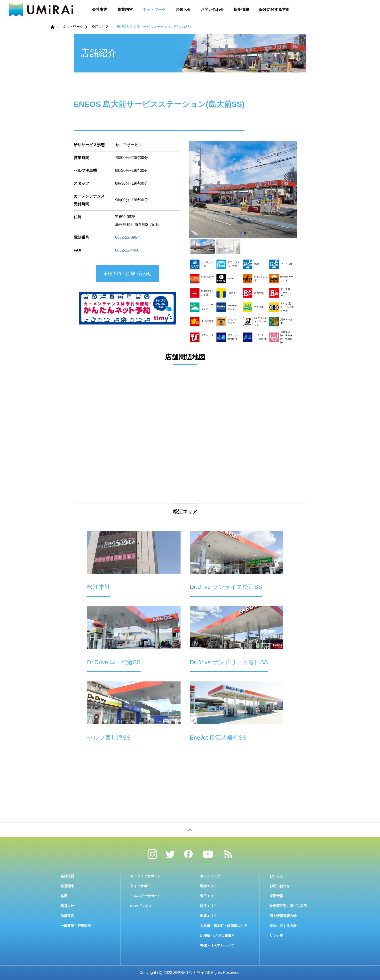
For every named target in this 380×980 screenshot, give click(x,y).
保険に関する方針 (274, 10)
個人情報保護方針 (283, 916)
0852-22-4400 (127, 250)
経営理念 (67, 886)
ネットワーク (154, 10)
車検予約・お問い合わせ (127, 274)
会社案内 (100, 10)
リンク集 (276, 936)
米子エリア (208, 896)
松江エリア (208, 906)
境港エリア (208, 886)
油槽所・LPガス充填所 (217, 936)
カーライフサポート (145, 876)
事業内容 (125, 10)
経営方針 (67, 906)
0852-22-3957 (127, 237)
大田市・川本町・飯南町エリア (224, 926)
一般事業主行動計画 (76, 926)
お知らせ (183, 10)
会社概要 (67, 876)
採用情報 (241, 10)
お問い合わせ (212, 10)
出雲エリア (208, 916)
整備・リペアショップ (217, 946)
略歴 (64, 896)
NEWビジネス (141, 906)
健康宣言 (67, 916)
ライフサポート (142, 886)
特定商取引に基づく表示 (288, 906)
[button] (196, 190)
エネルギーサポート (145, 896)
